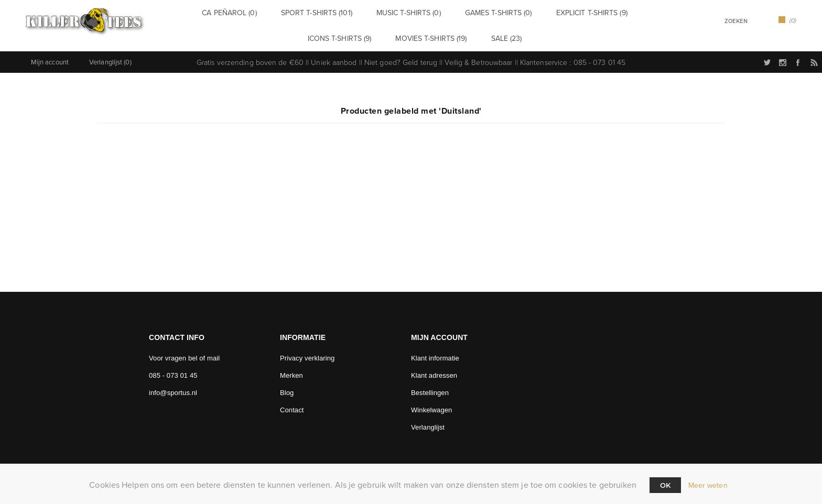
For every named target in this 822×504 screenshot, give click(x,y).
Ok (665, 485)
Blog (287, 388)
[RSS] (252, 414)
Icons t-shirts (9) (347, 35)
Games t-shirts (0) (483, 12)
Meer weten (708, 485)
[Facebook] (221, 414)
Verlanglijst (428, 423)
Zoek (758, 20)
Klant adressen (434, 371)
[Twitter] (161, 414)
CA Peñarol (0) (247, 12)
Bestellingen (430, 388)
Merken (291, 371)
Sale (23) (492, 35)
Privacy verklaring (307, 354)
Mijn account (50, 58)
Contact (292, 406)
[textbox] (723, 21)
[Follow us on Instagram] (191, 414)
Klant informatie (435, 354)
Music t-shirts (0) (404, 12)
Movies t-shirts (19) (427, 35)
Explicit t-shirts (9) (565, 12)
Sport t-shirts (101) (323, 12)
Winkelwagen (431, 406)
